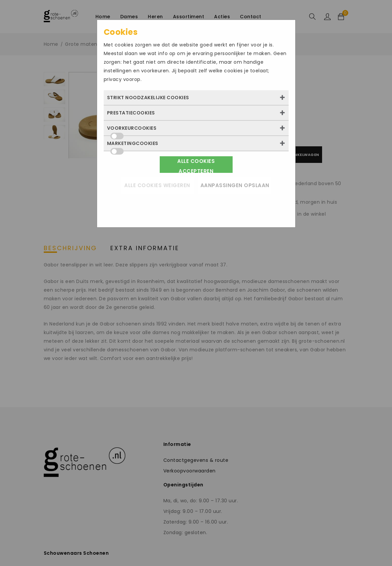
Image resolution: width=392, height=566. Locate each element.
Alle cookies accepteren (196, 165)
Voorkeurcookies (132, 130)
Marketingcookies (133, 145)
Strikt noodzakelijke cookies (148, 98)
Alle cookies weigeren (157, 185)
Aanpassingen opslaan (235, 185)
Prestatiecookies (131, 113)
